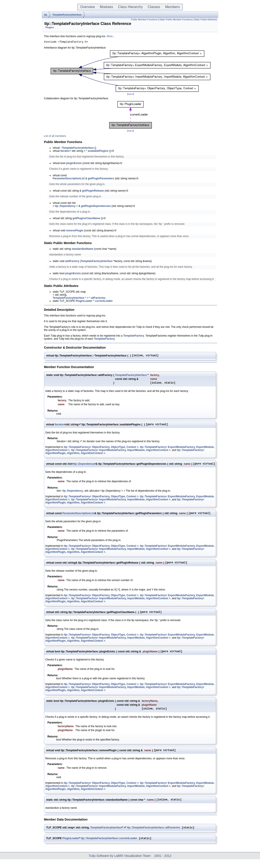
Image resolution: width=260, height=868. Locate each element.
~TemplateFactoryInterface (77, 148)
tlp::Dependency (65, 207)
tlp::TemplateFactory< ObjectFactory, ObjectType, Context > (101, 450)
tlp (46, 15)
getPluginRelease (93, 191)
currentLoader (104, 302)
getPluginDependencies (96, 207)
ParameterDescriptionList (69, 179)
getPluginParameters (101, 179)
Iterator (65, 152)
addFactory (72, 262)
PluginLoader (84, 302)
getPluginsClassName (86, 219)
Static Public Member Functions (176, 19)
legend (131, 95)
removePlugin (75, 231)
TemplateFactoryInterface (67, 15)
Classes (154, 7)
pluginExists (74, 164)
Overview (88, 7)
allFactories (98, 299)
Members (172, 7)
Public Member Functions (144, 19)
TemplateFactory (134, 336)
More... (111, 36)
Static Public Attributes (206, 19)
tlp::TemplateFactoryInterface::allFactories (154, 836)
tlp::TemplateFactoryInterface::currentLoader (109, 847)
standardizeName (82, 250)
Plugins (50, 27)
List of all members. (55, 137)
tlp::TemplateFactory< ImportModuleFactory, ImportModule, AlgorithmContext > (121, 453)
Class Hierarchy (130, 7)
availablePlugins (98, 152)
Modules (106, 7)
